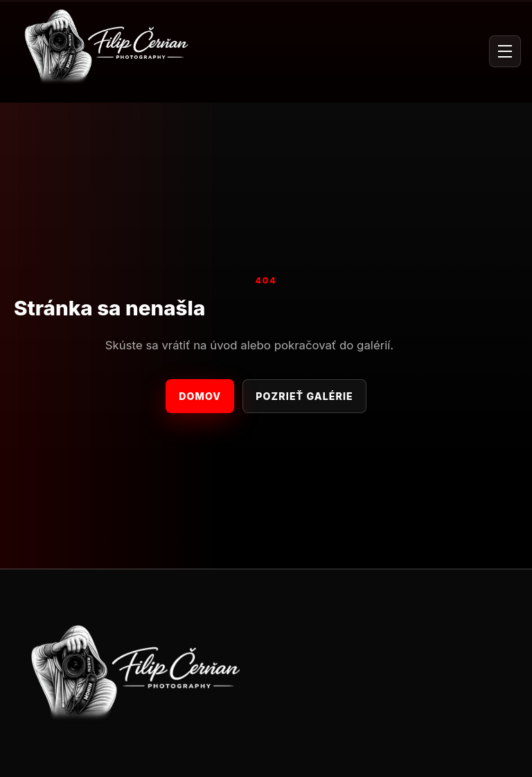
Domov (200, 396)
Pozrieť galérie (304, 396)
